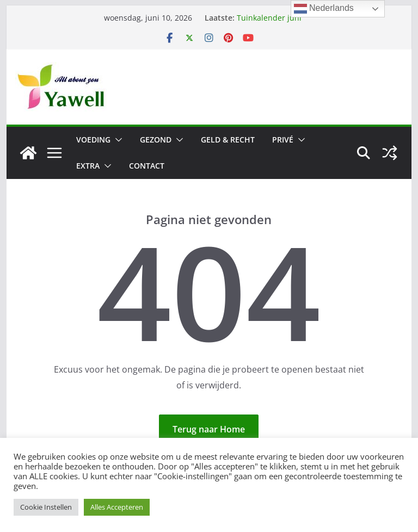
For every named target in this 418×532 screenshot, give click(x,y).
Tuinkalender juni (269, 18)
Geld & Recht (228, 140)
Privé (283, 140)
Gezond (156, 140)
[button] (116, 140)
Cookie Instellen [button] (46, 507)
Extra (88, 166)
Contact (147, 166)
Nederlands (324, 9)
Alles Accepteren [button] (117, 507)
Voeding (93, 140)
